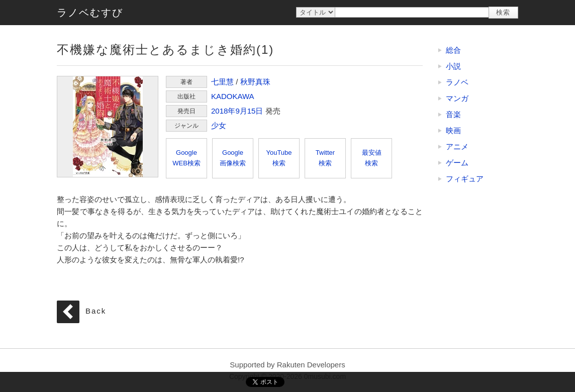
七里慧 (222, 82)
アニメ (457, 146)
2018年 (223, 111)
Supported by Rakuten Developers (287, 365)
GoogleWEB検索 (186, 158)
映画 (453, 130)
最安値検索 (372, 158)
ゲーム (457, 163)
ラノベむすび (90, 13)
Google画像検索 (233, 158)
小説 (453, 66)
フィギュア (465, 179)
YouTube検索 (279, 158)
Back (96, 311)
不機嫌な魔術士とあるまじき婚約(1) (108, 127)
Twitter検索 (325, 158)
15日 (255, 111)
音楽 (453, 114)
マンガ (457, 98)
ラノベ (457, 82)
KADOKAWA (233, 96)
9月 (241, 111)
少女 (219, 125)
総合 (453, 50)
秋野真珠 (255, 82)
